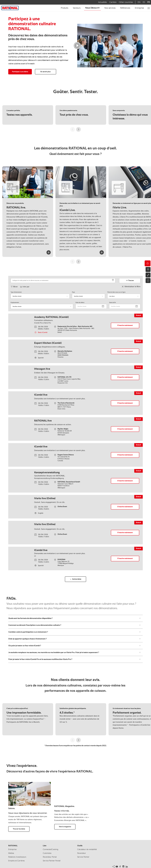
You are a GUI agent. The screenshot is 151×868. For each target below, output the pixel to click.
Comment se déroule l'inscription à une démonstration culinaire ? (75, 625)
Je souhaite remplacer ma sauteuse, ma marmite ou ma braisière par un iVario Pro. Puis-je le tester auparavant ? (75, 652)
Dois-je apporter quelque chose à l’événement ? (75, 639)
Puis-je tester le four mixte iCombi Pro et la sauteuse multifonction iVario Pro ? (75, 659)
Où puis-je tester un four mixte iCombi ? (75, 646)
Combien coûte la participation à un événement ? (75, 632)
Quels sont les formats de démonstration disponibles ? (75, 618)
